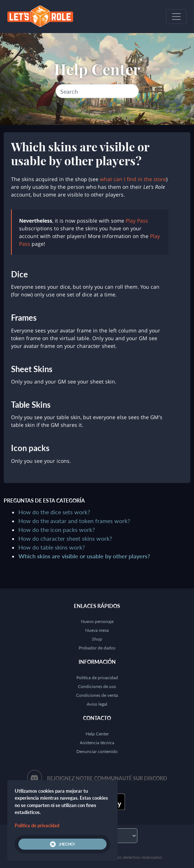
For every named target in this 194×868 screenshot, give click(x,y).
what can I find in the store (133, 179)
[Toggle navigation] (176, 17)
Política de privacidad (97, 678)
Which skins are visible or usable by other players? (84, 556)
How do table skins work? (52, 547)
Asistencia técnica (97, 743)
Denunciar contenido (97, 751)
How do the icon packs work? (57, 530)
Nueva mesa (97, 630)
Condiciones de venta (97, 695)
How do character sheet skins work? (65, 538)
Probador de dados (97, 648)
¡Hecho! (62, 844)
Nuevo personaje (97, 621)
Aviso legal (97, 704)
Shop (97, 639)
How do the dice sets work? (54, 512)
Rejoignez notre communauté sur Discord (107, 778)
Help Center (97, 69)
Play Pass (137, 221)
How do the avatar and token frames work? (74, 521)
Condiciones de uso (97, 686)
